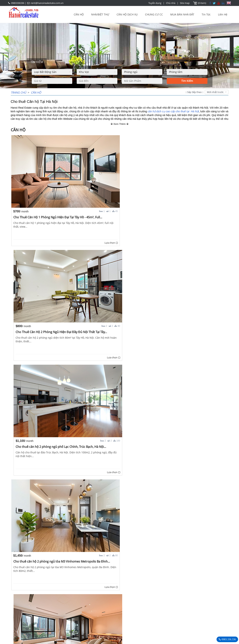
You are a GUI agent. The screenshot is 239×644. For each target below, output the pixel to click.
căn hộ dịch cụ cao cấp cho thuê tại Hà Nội (173, 111)
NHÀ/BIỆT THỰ (100, 14)
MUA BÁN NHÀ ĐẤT (182, 14)
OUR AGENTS (100, 599)
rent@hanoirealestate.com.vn (47, 3)
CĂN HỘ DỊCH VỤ (127, 14)
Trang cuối (140, 583)
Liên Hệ (223, 14)
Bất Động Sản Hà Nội (172, 599)
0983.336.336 (228, 639)
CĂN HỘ (79, 14)
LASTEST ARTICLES (42, 599)
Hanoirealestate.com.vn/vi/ (176, 619)
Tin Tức (206, 14)
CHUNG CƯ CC (154, 14)
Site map (185, 3)
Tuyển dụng (155, 3)
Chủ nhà (171, 3)
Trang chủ (18, 92)
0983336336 (18, 3)
